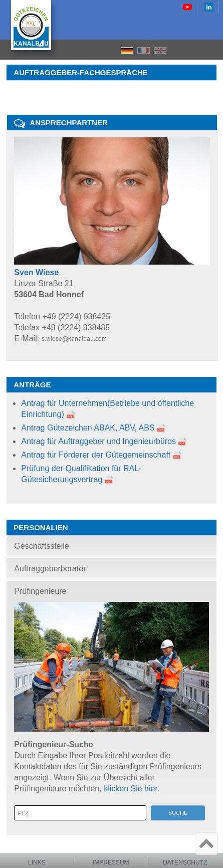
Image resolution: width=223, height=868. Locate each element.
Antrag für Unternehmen (64, 403)
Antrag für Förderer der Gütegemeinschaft (96, 455)
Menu (212, 50)
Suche (178, 813)
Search (195, 50)
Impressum (111, 862)
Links (37, 862)
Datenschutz (185, 862)
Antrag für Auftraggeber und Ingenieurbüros (98, 441)
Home (178, 50)
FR (144, 50)
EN (160, 50)
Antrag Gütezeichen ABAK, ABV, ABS (88, 428)
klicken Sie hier (131, 789)
